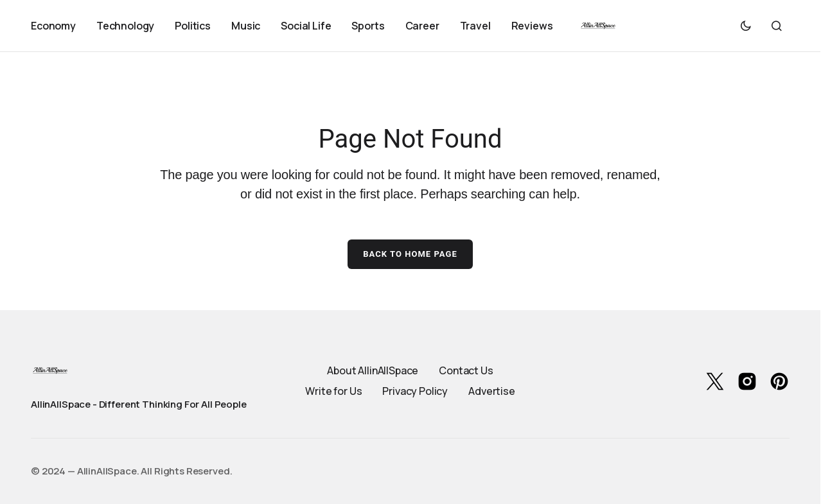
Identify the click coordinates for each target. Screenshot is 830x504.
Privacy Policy (415, 391)
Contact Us (466, 370)
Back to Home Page (410, 254)
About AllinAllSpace (373, 370)
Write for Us (333, 391)
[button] (746, 26)
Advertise (492, 391)
